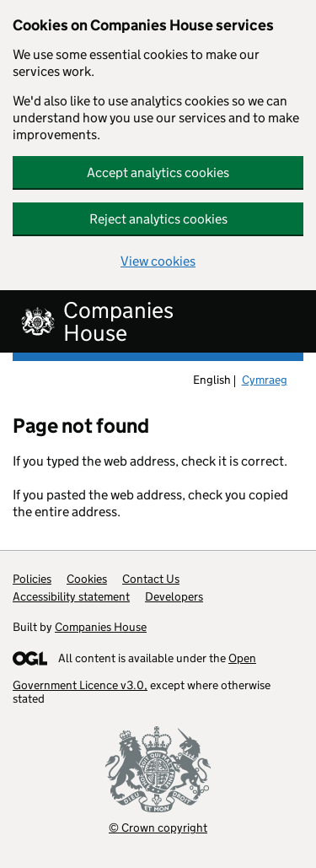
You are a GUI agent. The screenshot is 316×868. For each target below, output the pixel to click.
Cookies (87, 579)
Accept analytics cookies (158, 173)
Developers (174, 596)
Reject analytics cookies (158, 219)
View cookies (158, 261)
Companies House (101, 627)
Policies (32, 579)
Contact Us (151, 579)
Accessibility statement (71, 596)
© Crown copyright (158, 827)
